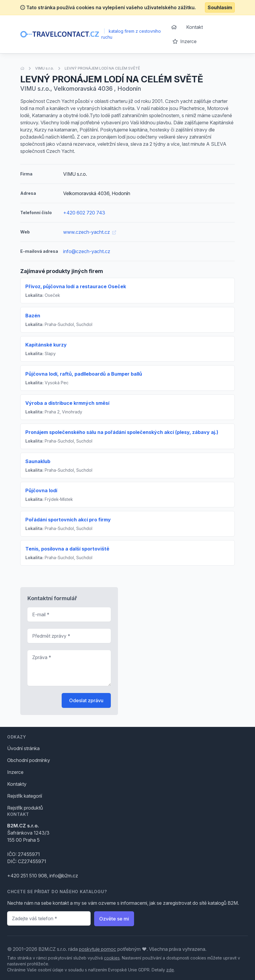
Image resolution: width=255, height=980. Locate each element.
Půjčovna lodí (41, 490)
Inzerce (185, 41)
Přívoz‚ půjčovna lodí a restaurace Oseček (76, 286)
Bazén (33, 316)
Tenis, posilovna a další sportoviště (67, 549)
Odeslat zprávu (86, 700)
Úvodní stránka (23, 748)
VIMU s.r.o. (45, 68)
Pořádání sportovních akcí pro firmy (68, 520)
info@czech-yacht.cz (87, 251)
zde (170, 970)
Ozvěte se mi (114, 919)
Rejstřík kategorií (25, 796)
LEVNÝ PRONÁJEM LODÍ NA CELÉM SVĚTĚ (102, 68)
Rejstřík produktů (25, 808)
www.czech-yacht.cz (90, 232)
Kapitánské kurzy (46, 345)
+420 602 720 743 (84, 213)
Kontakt (195, 27)
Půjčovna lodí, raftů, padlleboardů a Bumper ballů (84, 374)
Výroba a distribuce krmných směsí (67, 403)
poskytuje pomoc (98, 949)
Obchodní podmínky (29, 760)
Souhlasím (220, 7)
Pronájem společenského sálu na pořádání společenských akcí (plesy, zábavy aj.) (122, 432)
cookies (112, 958)
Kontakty (17, 784)
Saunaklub (38, 461)
